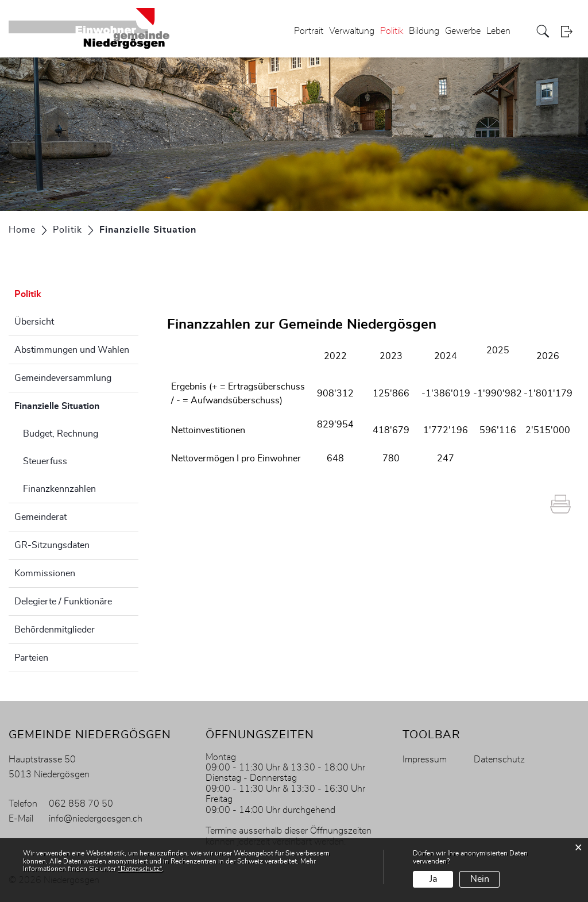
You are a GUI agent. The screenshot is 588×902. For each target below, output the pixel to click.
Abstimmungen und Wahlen (72, 350)
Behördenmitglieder (55, 630)
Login (570, 31)
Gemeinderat (40, 517)
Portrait (309, 31)
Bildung (424, 31)
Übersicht (34, 322)
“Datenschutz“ (140, 869)
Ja (433, 879)
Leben (498, 31)
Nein (480, 879)
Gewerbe (463, 31)
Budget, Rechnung (61, 434)
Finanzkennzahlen (59, 489)
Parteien (31, 658)
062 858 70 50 (81, 804)
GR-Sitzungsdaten (52, 545)
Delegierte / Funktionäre (63, 602)
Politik (392, 31)
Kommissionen (45, 573)
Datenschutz (499, 760)
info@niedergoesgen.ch (96, 819)
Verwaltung (352, 31)
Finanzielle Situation (76, 404)
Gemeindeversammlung (63, 378)
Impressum (425, 760)
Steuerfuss (45, 461)
